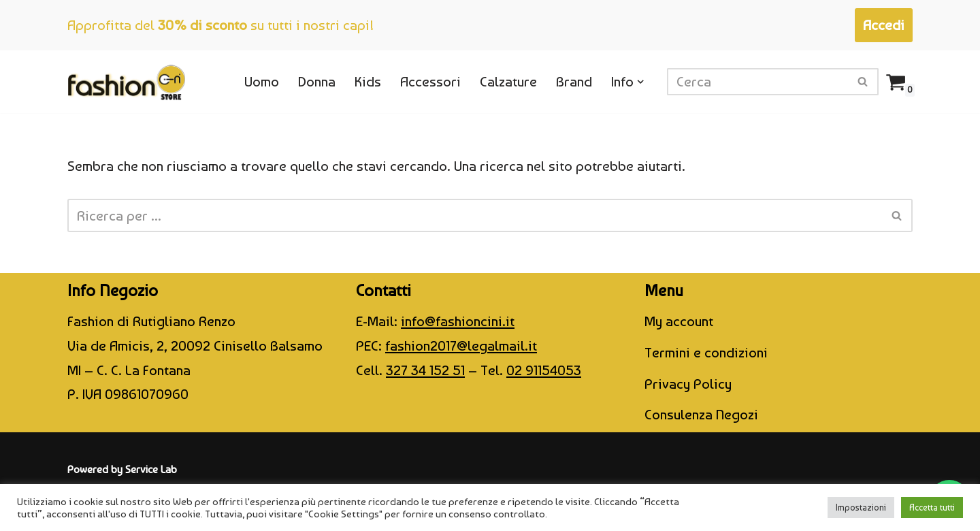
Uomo (262, 81)
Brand (574, 81)
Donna (317, 81)
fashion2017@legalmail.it (461, 345)
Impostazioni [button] (861, 508)
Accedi (884, 25)
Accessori (430, 81)
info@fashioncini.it (458, 321)
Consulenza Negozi (701, 414)
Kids (368, 81)
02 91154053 (544, 370)
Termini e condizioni (706, 352)
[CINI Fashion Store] (126, 82)
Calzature (508, 81)
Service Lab (151, 469)
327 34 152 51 (425, 370)
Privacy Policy (688, 384)
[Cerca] (757, 82)
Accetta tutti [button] (932, 508)
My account (679, 321)
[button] (641, 82)
